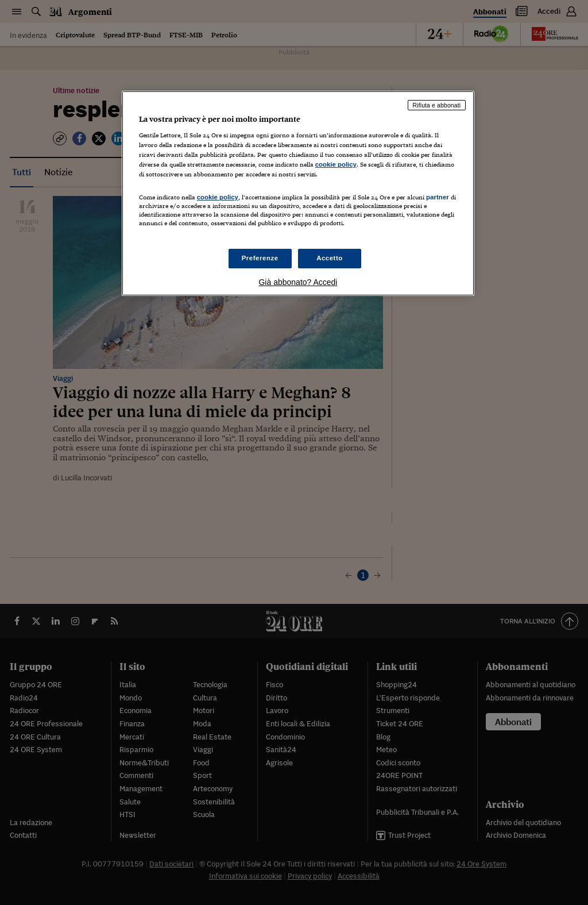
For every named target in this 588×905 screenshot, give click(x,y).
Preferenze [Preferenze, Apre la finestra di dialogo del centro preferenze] (260, 258)
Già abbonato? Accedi (298, 282)
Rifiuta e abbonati (437, 105)
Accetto (330, 258)
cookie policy (336, 164)
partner (438, 197)
